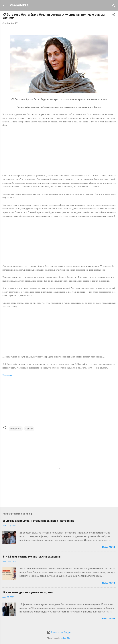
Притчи (29, 429)
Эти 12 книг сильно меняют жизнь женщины (32, 557)
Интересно (16, 429)
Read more (109, 547)
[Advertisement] (59, 152)
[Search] (114, 6)
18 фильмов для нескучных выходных (28, 592)
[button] (114, 15)
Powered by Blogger (59, 632)
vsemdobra (19, 5)
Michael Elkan (66, 638)
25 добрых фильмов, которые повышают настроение (38, 521)
